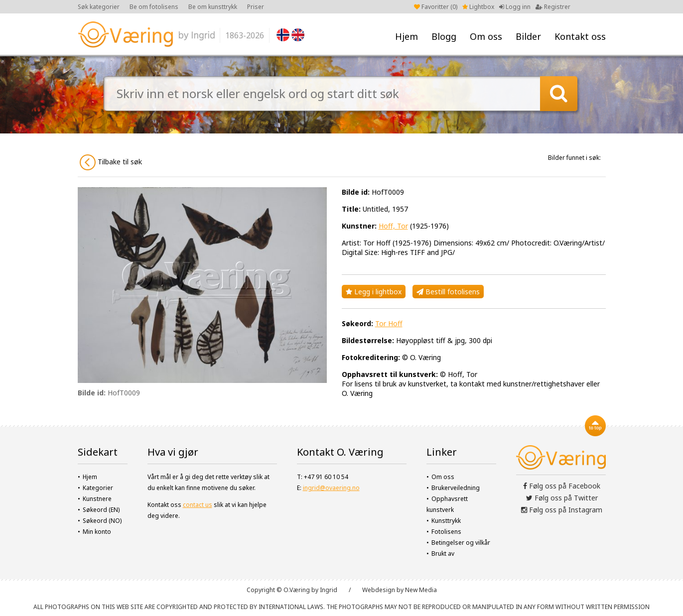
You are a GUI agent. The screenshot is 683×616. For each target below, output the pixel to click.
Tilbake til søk (111, 162)
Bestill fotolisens (448, 292)
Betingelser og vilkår (461, 543)
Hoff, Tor (393, 226)
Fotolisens (446, 532)
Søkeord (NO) (102, 521)
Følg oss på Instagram (562, 510)
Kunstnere (97, 499)
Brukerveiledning (456, 488)
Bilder (528, 36)
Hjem (407, 36)
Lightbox (478, 7)
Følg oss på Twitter (562, 498)
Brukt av (443, 554)
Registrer (553, 7)
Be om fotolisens (154, 7)
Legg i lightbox (374, 292)
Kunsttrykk (446, 521)
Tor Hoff (389, 323)
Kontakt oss (580, 36)
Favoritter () (436, 7)
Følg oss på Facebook (562, 486)
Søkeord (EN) (101, 510)
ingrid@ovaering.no (331, 488)
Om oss (486, 36)
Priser (256, 7)
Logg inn (515, 7)
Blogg (444, 36)
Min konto (97, 532)
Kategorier (98, 488)
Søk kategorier (99, 7)
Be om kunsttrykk (213, 7)
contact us (198, 505)
